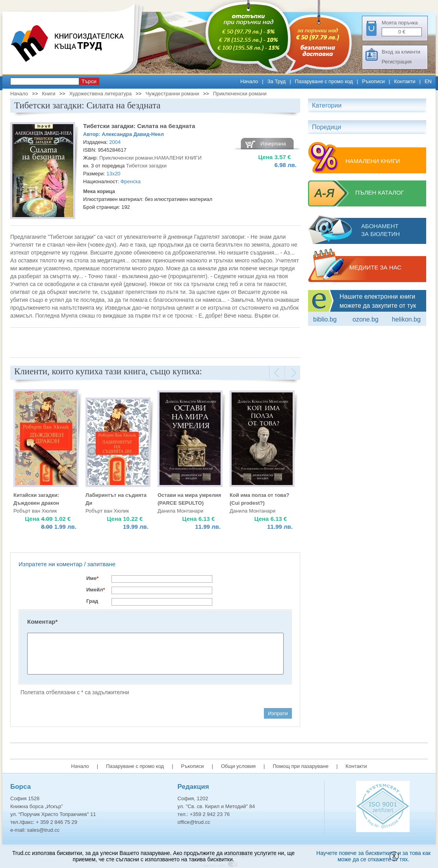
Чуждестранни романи (172, 94)
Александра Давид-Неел (133, 134)
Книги (48, 94)
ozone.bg (366, 319)
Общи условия (238, 766)
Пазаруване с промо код (324, 81)
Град (92, 601)
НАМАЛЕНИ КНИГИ (178, 158)
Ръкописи (373, 81)
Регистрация (397, 62)
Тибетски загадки (146, 166)
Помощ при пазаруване (301, 766)
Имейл (96, 590)
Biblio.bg (325, 319)
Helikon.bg (406, 319)
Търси (89, 81)
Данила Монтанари (180, 511)
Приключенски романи (240, 94)
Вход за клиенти (401, 52)
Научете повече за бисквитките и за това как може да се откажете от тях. (373, 856)
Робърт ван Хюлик (35, 511)
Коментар (42, 622)
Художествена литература (101, 94)
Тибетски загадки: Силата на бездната (139, 126)
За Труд (277, 81)
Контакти (405, 81)
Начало (249, 81)
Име (92, 578)
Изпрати (278, 713)
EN (428, 81)
